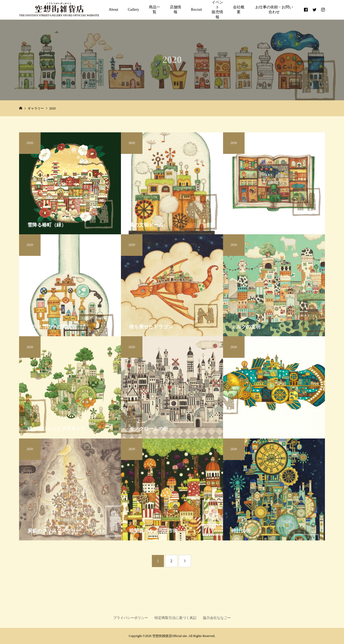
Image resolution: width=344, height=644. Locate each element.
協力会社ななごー (217, 618)
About (114, 10)
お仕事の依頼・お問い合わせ (274, 10)
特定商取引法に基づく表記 (175, 618)
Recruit (197, 10)
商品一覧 (155, 10)
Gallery (134, 10)
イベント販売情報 (217, 10)
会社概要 (239, 10)
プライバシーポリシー (131, 618)
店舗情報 (175, 10)
